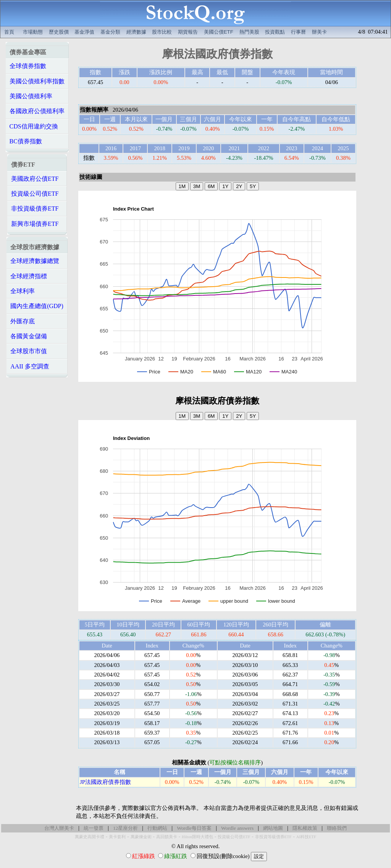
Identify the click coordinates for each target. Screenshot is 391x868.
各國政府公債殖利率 (37, 111)
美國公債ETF (219, 32)
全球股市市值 (29, 351)
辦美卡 (319, 32)
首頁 (9, 32)
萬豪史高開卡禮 (90, 837)
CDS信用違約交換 (34, 126)
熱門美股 (249, 32)
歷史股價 (59, 32)
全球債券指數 (28, 66)
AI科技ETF (306, 837)
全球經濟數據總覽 (35, 261)
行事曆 (298, 32)
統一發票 (94, 828)
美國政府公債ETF (35, 179)
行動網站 (157, 828)
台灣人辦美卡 (59, 828)
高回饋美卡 (167, 837)
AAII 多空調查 (30, 366)
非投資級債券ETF (35, 208)
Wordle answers (237, 828)
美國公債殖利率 (31, 96)
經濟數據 (136, 32)
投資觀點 (275, 32)
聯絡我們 (337, 828)
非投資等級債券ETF (273, 837)
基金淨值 (84, 32)
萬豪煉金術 (141, 837)
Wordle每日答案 (194, 828)
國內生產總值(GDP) (37, 306)
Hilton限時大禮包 (197, 837)
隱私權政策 (305, 828)
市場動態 (33, 32)
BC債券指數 (26, 141)
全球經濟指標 (29, 276)
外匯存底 (23, 321)
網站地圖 (273, 828)
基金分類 (110, 32)
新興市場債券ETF (35, 224)
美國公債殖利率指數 (37, 81)
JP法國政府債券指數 (105, 782)
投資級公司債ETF (35, 194)
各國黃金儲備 (29, 336)
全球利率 (23, 291)
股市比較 (162, 32)
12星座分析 (125, 828)
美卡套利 (117, 837)
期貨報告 (188, 32)
